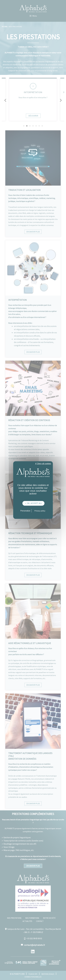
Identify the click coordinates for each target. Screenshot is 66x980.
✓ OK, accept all (33, 503)
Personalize (25, 511)
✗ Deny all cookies (43, 463)
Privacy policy (40, 511)
